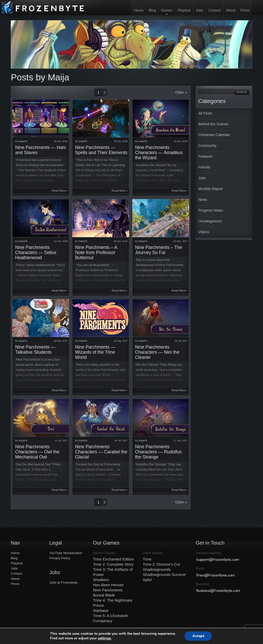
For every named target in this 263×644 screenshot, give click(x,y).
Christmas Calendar (214, 135)
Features (205, 156)
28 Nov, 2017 (61, 341)
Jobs (200, 10)
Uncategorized (210, 221)
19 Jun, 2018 (121, 141)
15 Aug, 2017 (120, 341)
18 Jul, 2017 (181, 341)
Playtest (184, 10)
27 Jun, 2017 (181, 441)
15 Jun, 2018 (181, 141)
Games (167, 10)
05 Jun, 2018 (121, 241)
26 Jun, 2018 (61, 141)
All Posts (205, 113)
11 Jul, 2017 (61, 441)
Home (139, 10)
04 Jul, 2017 (121, 441)
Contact (214, 10)
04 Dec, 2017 (180, 241)
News (203, 200)
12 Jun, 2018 (61, 241)
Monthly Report (210, 189)
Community (207, 146)
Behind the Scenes (213, 124)
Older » (181, 92)
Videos (204, 232)
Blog (152, 10)
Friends (204, 167)
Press (245, 10)
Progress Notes (211, 210)
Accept (198, 636)
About (231, 10)
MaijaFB (23, 141)
